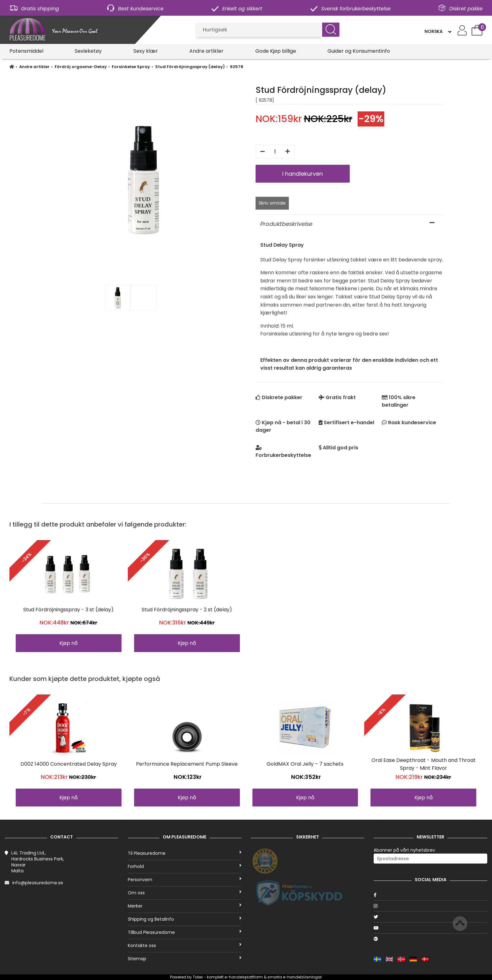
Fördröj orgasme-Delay (81, 67)
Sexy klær (146, 51)
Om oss (185, 893)
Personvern (185, 880)
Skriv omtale (272, 203)
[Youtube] (430, 928)
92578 (237, 67)
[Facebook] (430, 895)
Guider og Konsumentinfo (359, 51)
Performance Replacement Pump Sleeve (187, 764)
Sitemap (185, 959)
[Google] (430, 939)
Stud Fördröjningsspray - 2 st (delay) (187, 610)
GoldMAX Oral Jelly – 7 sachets (305, 764)
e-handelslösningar (302, 977)
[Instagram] (430, 906)
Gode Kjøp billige (276, 51)
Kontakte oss (185, 945)
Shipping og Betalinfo (185, 919)
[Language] (438, 31)
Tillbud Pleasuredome (185, 932)
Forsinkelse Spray (131, 67)
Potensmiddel (26, 51)
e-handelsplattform (244, 977)
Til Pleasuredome (185, 853)
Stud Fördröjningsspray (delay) (190, 67)
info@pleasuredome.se (38, 883)
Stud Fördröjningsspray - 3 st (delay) (68, 610)
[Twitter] (430, 917)
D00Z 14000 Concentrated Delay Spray (69, 764)
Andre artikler (206, 51)
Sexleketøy (88, 51)
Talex (198, 977)
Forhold (185, 866)
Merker (185, 906)
